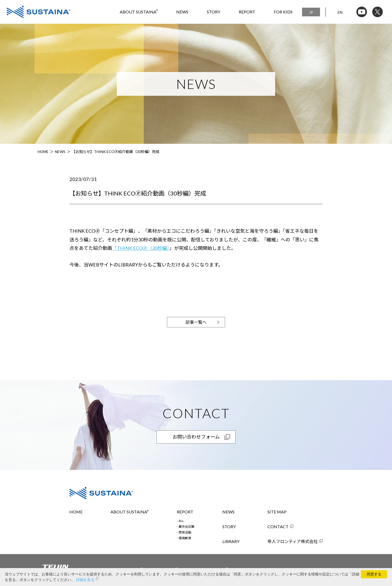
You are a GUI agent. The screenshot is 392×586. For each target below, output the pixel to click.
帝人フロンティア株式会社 (293, 541)
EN (340, 12)
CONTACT (278, 527)
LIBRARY (231, 541)
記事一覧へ (196, 322)
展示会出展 (187, 527)
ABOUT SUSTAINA (139, 12)
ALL (181, 521)
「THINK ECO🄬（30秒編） (141, 248)
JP (311, 12)
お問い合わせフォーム (196, 437)
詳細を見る (85, 580)
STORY (214, 12)
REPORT (247, 12)
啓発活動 (185, 532)
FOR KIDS (283, 12)
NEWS (182, 12)
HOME (43, 152)
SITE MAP (277, 512)
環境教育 (185, 538)
